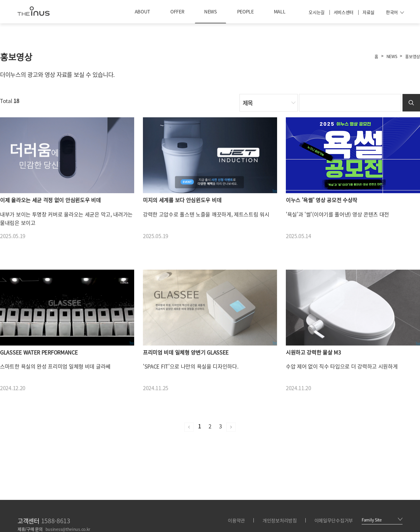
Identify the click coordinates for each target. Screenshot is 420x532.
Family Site (382, 520)
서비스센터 (344, 12)
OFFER (177, 11)
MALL (280, 11)
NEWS (211, 11)
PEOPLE (245, 11)
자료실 (369, 12)
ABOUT (143, 11)
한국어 (395, 12)
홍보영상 (413, 56)
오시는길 (317, 12)
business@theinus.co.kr (68, 529)
